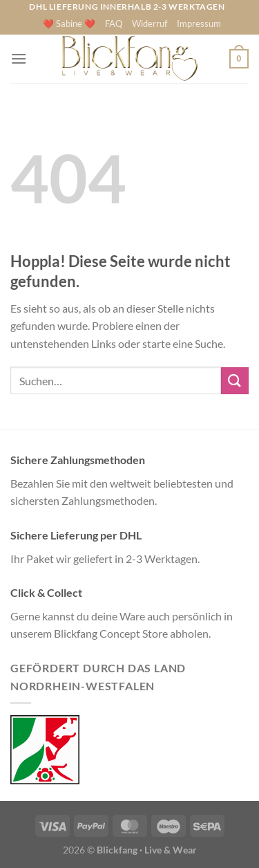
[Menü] (19, 58)
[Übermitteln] (235, 381)
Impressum (199, 24)
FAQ (114, 24)
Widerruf (150, 24)
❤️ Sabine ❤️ (69, 24)
